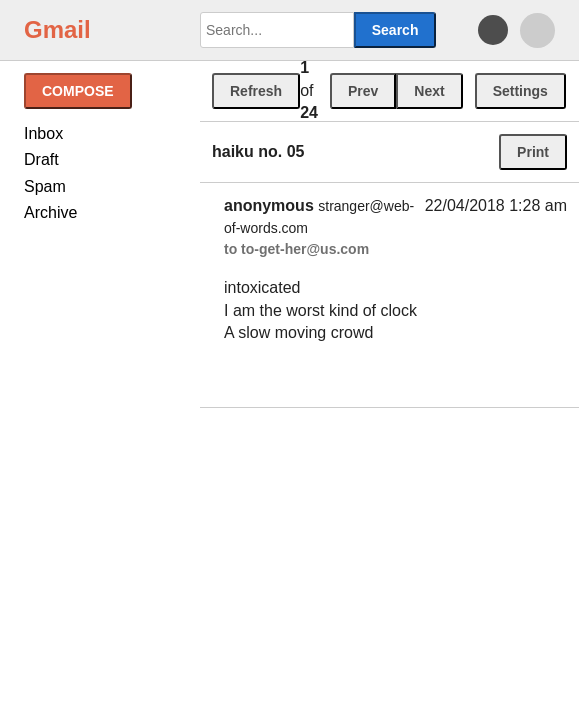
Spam (45, 186)
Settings (520, 91)
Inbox (43, 133)
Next (429, 91)
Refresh (256, 91)
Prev (363, 91)
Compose (78, 91)
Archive (50, 212)
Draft (41, 159)
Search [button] (395, 30)
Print (533, 152)
